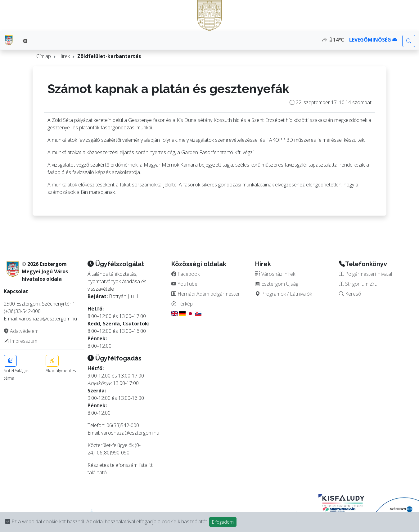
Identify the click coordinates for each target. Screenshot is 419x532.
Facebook (185, 274)
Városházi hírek (275, 274)
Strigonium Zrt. (358, 284)
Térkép (182, 304)
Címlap (44, 56)
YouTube (184, 284)
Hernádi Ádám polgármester (206, 294)
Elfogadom (223, 522)
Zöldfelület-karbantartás (109, 56)
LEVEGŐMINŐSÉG (373, 40)
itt (151, 465)
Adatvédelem (21, 331)
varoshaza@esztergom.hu (130, 433)
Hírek (64, 56)
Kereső (350, 294)
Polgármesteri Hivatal (365, 274)
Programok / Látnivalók (284, 294)
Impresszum (20, 341)
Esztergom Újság (277, 284)
